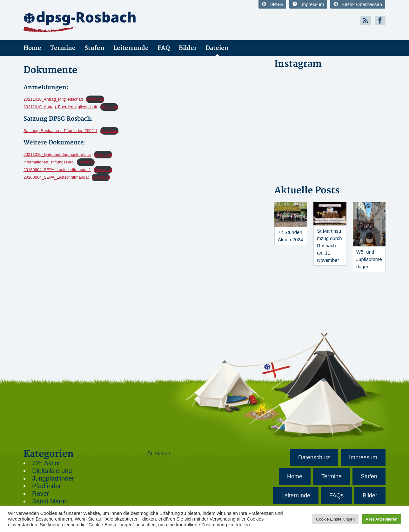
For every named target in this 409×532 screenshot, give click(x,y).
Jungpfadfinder (53, 478)
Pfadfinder (47, 486)
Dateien (217, 48)
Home (32, 48)
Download (95, 99)
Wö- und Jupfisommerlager (369, 259)
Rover (40, 494)
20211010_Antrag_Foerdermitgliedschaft (60, 107)
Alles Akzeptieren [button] (381, 519)
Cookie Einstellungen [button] (335, 519)
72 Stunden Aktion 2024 (290, 236)
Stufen (94, 48)
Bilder (188, 48)
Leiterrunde (131, 48)
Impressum (308, 4)
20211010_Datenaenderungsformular (57, 154)
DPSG (272, 4)
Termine (63, 48)
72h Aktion (47, 463)
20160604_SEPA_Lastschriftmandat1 (57, 170)
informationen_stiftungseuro (49, 162)
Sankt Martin (50, 501)
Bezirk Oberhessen (358, 4)
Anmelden (159, 453)
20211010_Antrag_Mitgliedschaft (53, 99)
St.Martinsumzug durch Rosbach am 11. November (329, 246)
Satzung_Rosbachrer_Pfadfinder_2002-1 (60, 131)
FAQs (336, 495)
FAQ (164, 48)
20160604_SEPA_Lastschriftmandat (56, 177)
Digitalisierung (52, 471)
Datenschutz (314, 457)
